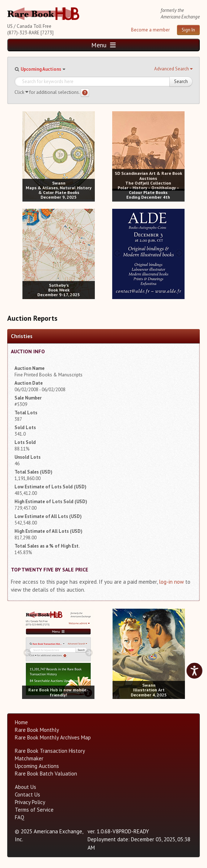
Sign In (188, 30)
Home (21, 722)
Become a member (150, 30)
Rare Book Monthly (37, 730)
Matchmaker (29, 758)
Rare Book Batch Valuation (46, 774)
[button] (173, 69)
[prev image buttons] (28, 156)
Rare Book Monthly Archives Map (53, 737)
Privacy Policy (30, 802)
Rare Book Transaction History (50, 751)
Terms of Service (34, 810)
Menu (103, 45)
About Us (26, 787)
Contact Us (28, 794)
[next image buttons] (90, 156)
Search (181, 81)
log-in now (171, 582)
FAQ (20, 817)
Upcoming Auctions (41, 69)
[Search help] (85, 93)
